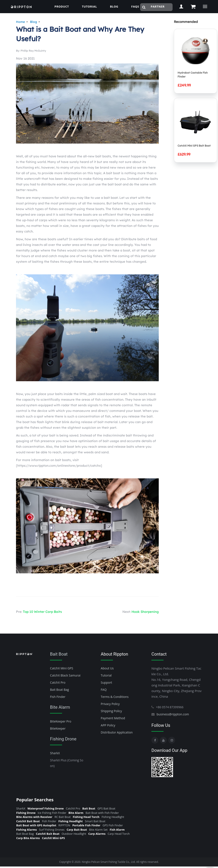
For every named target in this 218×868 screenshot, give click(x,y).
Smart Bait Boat (95, 821)
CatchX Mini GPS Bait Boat (194, 146)
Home (20, 22)
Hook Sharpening (145, 612)
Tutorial (90, 6)
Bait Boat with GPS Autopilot (36, 825)
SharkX (55, 753)
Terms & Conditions (115, 697)
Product (62, 6)
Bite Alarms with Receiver (34, 817)
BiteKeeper (58, 728)
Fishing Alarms (26, 830)
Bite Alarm (60, 707)
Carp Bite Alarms (28, 838)
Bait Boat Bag (59, 690)
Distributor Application (117, 732)
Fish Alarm (117, 830)
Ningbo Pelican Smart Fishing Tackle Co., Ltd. (109, 862)
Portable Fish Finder (86, 825)
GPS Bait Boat (106, 808)
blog (114, 6)
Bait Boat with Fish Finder (102, 813)
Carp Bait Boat (77, 830)
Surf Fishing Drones (52, 830)
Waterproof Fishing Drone (46, 808)
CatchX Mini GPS (62, 668)
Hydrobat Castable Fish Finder (193, 75)
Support (107, 682)
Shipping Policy (111, 711)
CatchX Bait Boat (28, 821)
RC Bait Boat (63, 817)
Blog (34, 22)
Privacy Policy (110, 704)
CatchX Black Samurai (65, 675)
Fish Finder (58, 697)
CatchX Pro (58, 682)
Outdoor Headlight (74, 834)
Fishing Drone (63, 739)
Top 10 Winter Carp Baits (42, 612)
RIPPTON (64, 825)
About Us (107, 668)
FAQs (135, 6)
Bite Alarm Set (98, 830)
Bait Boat (59, 654)
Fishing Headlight (113, 817)
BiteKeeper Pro (61, 721)
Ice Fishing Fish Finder (52, 813)
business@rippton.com (173, 714)
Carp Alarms (97, 834)
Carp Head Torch (119, 834)
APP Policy (108, 725)
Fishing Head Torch (86, 817)
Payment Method (113, 718)
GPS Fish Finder (113, 825)
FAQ (104, 690)
